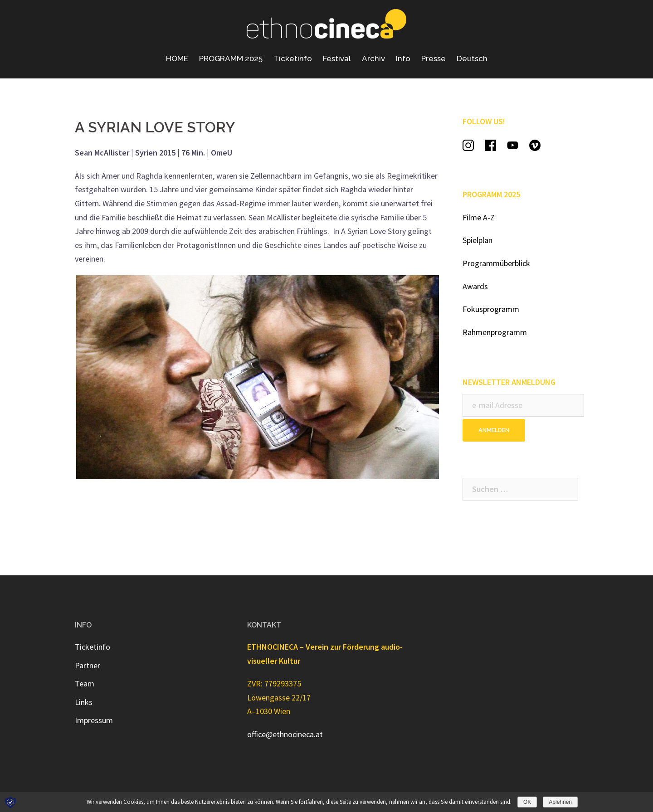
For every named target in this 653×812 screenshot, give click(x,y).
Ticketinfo (293, 58)
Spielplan (478, 240)
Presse (434, 58)
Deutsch (472, 58)
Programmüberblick (496, 263)
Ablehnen (560, 802)
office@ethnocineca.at (285, 734)
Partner (88, 665)
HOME (177, 58)
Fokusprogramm (491, 309)
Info (403, 58)
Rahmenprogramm (495, 332)
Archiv (373, 58)
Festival (337, 58)
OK (527, 802)
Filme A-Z (479, 217)
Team (85, 683)
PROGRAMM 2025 (231, 58)
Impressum (94, 720)
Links (84, 702)
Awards (475, 286)
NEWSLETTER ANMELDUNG (509, 382)
